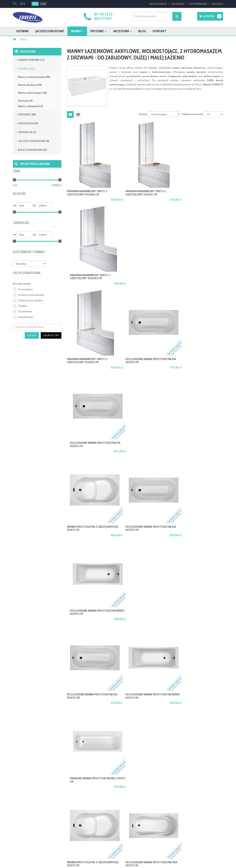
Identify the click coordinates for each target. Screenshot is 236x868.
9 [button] (180, 719)
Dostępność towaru (31, 252)
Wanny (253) (25, 69)
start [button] (101, 719)
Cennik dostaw (64, 808)
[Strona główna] (14, 39)
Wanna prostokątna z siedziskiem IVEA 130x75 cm (87, 534)
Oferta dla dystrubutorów (113, 808)
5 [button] (155, 719)
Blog (162, 31)
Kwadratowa (23, 317)
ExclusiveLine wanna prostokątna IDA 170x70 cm (88, 450)
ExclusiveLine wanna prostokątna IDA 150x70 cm (194, 283)
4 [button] (148, 719)
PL (15, 3)
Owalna (20, 306)
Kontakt (182, 31)
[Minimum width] (24, 235)
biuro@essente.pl (25, 774)
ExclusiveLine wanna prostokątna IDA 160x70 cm (141, 367)
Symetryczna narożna (28, 300)
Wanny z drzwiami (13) (31, 106)
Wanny (88, 31)
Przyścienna (22, 311)
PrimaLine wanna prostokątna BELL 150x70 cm (197, 534)
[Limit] (214, 121)
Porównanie (199, 4)
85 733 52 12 (104, 14)
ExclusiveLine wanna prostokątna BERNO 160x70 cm (91, 618)
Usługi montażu (151, 829)
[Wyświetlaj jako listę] (78, 121)
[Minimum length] (24, 206)
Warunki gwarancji (152, 808)
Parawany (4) (25, 101)
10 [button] (187, 719)
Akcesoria (140, 31)
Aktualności (19, 829)
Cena (17, 171)
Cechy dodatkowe (29, 273)
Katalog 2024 (20, 840)
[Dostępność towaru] (29, 264)
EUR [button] (43, 4)
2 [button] (136, 719)
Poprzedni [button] (117, 719)
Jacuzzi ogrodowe (56, 31)
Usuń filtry (51, 335)
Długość (21, 194)
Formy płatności (64, 803)
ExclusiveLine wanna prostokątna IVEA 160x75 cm (142, 702)
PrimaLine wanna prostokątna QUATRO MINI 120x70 (91, 702)
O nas (16, 803)
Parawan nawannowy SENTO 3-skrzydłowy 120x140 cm (91, 283)
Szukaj (32, 335)
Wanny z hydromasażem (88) (34, 77)
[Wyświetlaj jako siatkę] (70, 121)
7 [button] (167, 719)
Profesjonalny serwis (153, 803)
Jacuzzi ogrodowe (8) (32, 141)
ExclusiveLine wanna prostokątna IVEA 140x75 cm (142, 534)
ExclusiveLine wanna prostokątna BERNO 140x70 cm (197, 367)
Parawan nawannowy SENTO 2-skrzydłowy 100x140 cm (91, 199)
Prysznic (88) (25, 114)
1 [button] (129, 719)
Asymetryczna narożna (28, 295)
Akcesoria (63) (26, 123)
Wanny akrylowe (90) (30, 85)
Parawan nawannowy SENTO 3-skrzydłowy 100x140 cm (197, 199)
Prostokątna (22, 289)
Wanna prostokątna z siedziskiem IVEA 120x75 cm (87, 367)
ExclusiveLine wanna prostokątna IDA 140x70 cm (141, 283)
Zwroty (60, 819)
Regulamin (18, 813)
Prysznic (112, 31)
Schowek (179, 4)
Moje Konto (160, 4)
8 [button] (173, 719)
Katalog (17, 835)
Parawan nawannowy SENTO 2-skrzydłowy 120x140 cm (144, 199)
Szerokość (22, 223)
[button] (210, 16)
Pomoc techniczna (152, 824)
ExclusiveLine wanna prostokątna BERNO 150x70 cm (144, 450)
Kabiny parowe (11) (30, 60)
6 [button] (161, 719)
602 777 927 (104, 19)
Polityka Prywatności (24, 808)
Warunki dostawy (65, 813)
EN (22, 3)
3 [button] (142, 719)
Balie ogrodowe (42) (31, 150)
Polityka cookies (21, 819)
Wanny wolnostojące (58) (32, 93)
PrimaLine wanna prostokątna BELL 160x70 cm (197, 702)
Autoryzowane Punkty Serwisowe (160, 819)
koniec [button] (216, 719)
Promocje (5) (26, 132)
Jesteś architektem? (110, 803)
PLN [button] (35, 4)
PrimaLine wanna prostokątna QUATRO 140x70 (197, 618)
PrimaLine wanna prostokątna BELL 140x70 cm (197, 450)
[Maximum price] (51, 185)
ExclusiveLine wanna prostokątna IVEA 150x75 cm (142, 618)
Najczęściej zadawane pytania (72, 824)
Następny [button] (200, 719)
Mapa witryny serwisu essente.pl (30, 824)
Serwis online (149, 813)
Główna (24, 31)
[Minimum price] (24, 185)
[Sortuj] (166, 121)
